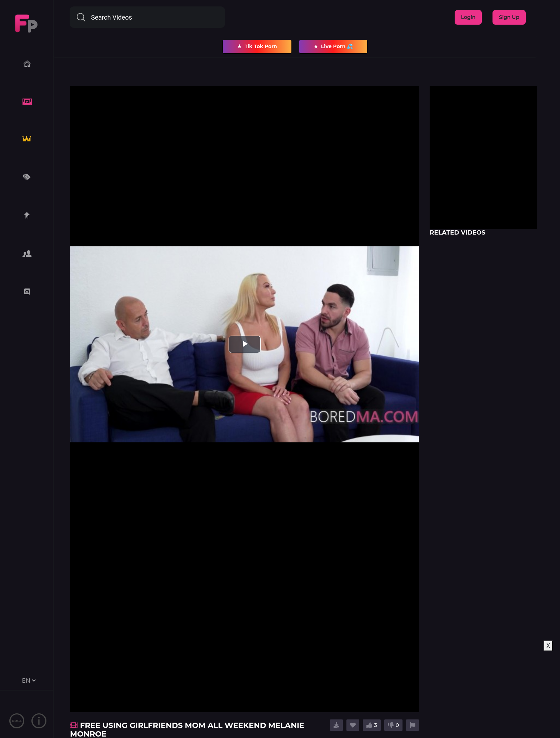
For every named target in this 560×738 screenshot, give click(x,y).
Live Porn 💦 (333, 47)
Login (468, 17)
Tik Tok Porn (257, 47)
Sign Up (509, 17)
